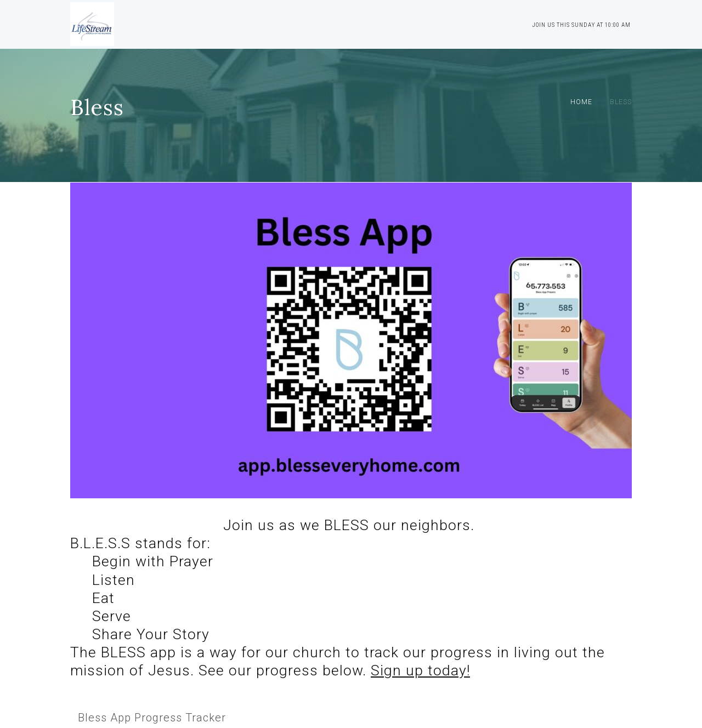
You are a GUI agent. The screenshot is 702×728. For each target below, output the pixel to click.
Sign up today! (420, 670)
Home (581, 102)
